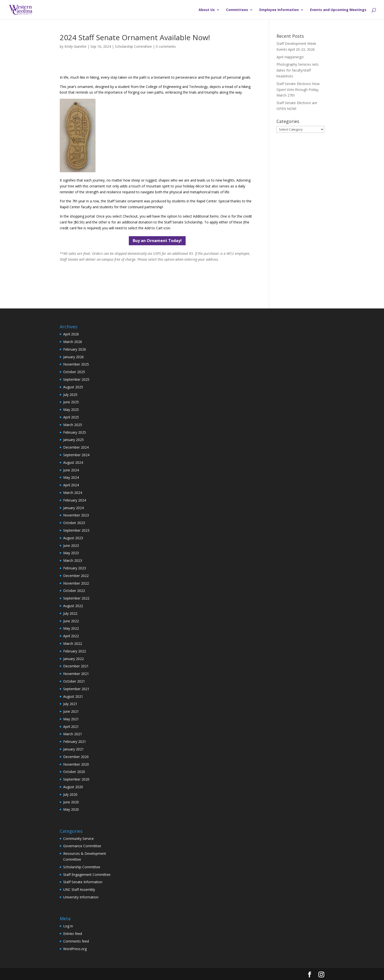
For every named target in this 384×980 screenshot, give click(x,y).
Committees (237, 10)
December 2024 (76, 447)
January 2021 (73, 749)
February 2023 (75, 568)
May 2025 (71, 410)
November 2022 (76, 583)
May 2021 (71, 719)
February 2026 (75, 349)
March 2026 (73, 342)
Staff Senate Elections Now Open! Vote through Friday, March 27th (298, 90)
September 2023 (76, 530)
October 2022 (74, 591)
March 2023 (73, 560)
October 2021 (74, 681)
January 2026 (73, 357)
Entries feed (73, 934)
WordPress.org (75, 949)
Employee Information (279, 10)
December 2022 (76, 576)
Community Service (78, 839)
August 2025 (73, 387)
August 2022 (73, 606)
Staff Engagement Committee (87, 875)
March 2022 (73, 643)
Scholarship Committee (133, 46)
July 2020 (70, 794)
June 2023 (71, 545)
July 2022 (70, 613)
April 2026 (71, 334)
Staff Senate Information (83, 882)
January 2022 (73, 659)
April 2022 (71, 636)
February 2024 (75, 500)
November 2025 (76, 364)
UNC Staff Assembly (79, 889)
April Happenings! (290, 57)
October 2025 (74, 372)
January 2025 (73, 440)
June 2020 (71, 802)
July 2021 (70, 704)
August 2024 (73, 462)
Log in (68, 926)
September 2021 (76, 689)
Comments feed (76, 941)
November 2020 (76, 764)
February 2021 (75, 741)
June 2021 (71, 711)
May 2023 (71, 553)
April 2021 (71, 727)
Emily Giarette (75, 46)
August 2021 (73, 696)
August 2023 (73, 538)
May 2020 (71, 809)
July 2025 (70, 395)
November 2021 (76, 674)
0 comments (166, 46)
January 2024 (73, 508)
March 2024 (73, 493)
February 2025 (75, 432)
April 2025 (71, 417)
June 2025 (71, 402)
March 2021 (73, 734)
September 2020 (76, 779)
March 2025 (73, 425)
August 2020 (73, 787)
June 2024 (71, 470)
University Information (81, 897)
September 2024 (76, 455)
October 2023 (74, 523)
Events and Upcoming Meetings (338, 10)
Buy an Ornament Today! (157, 241)
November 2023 (76, 515)
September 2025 (76, 379)
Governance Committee (82, 846)
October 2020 (74, 772)
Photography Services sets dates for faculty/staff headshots (298, 70)
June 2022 (71, 621)
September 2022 (76, 598)
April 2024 (71, 485)
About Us (207, 10)
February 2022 (75, 651)
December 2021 (76, 666)
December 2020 (76, 757)
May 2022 (71, 628)
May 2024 (71, 477)
